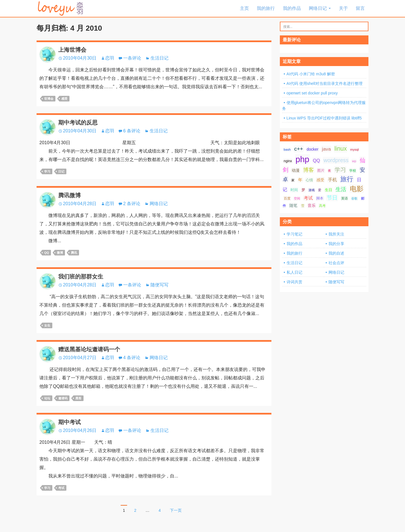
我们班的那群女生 (81, 277)
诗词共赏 (294, 282)
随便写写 (159, 285)
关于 (343, 8)
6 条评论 (132, 131)
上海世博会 (72, 50)
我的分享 (336, 244)
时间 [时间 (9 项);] (294, 190)
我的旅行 (266, 8)
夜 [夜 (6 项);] (329, 171)
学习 (47, 171)
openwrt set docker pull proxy (312, 93)
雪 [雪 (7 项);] (303, 206)
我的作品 (292, 8)
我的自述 (336, 253)
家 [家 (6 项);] (293, 180)
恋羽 (110, 58)
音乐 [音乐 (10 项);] (312, 205)
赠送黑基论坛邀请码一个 (89, 349)
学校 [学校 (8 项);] (353, 171)
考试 (61, 488)
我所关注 (336, 234)
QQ (47, 253)
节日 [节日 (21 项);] (332, 198)
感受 (64, 99)
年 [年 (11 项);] (300, 180)
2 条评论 (132, 204)
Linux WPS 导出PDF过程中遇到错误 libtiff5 (324, 118)
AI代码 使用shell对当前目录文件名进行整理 (325, 83)
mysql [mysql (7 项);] (354, 150)
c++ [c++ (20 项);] (299, 149)
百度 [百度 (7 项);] (287, 198)
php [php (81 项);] (302, 159)
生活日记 (159, 58)
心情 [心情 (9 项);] (309, 180)
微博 (60, 253)
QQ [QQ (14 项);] (316, 160)
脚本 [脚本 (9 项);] (320, 198)
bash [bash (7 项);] (287, 150)
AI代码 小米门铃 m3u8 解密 (311, 74)
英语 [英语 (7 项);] (345, 198)
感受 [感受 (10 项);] (320, 180)
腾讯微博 (69, 195)
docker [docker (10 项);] (312, 149)
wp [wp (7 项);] (354, 161)
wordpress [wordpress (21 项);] (336, 160)
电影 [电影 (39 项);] (357, 189)
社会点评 (336, 263)
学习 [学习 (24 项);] (340, 170)
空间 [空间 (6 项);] (297, 198)
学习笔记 (294, 234)
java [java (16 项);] (327, 149)
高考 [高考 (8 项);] (322, 206)
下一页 (176, 510)
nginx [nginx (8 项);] (288, 161)
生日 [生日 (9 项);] (328, 190)
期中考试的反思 (78, 123)
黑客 (78, 398)
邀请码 (63, 398)
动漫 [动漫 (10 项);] (296, 170)
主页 (244, 8)
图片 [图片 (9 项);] (321, 170)
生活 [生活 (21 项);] (341, 189)
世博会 (49, 99)
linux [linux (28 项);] (341, 149)
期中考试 (69, 422)
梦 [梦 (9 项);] (303, 190)
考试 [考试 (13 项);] (308, 198)
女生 (47, 325)
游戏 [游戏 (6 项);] (312, 190)
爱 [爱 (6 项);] (320, 190)
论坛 (47, 398)
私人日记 (294, 272)
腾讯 (74, 253)
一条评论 (132, 58)
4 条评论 (132, 358)
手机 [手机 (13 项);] (332, 180)
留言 (360, 8)
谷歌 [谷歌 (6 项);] (354, 198)
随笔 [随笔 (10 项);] (293, 205)
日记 (61, 171)
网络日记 (318, 8)
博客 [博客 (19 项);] (309, 170)
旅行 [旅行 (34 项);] (347, 179)
